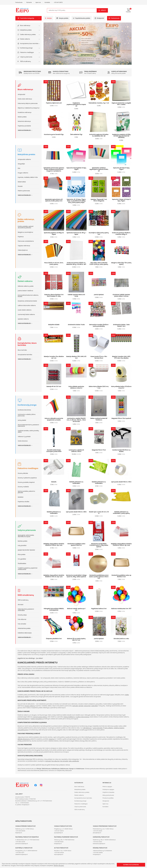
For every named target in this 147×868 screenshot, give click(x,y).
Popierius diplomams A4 (54, 103)
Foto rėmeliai (22, 624)
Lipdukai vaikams (23, 319)
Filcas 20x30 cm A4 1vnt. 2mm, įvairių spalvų (54, 264)
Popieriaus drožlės (24, 502)
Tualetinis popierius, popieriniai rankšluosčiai (28, 569)
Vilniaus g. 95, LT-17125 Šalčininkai (64, 840)
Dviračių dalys (22, 615)
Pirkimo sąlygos (107, 787)
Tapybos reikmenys (24, 246)
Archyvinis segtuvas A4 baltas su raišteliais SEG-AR (99, 135)
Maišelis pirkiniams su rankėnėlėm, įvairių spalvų (121, 513)
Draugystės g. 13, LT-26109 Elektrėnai (26, 851)
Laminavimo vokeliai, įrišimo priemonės (27, 415)
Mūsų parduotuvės (108, 795)
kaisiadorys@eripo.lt (99, 844)
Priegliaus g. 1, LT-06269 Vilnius (63, 829)
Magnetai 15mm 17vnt (99, 450)
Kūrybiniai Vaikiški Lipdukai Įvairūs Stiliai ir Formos (121, 295)
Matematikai (22, 182)
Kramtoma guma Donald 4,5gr (54, 134)
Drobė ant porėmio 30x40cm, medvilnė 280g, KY (121, 234)
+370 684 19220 (59, 842)
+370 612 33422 (97, 842)
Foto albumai (22, 619)
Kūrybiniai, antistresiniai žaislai (27, 301)
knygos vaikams (30, 706)
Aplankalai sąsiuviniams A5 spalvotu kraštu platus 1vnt (54, 200)
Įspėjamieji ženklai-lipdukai (26, 550)
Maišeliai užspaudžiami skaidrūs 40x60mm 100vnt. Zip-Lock (54, 544)
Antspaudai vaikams (24, 159)
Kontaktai (47, 2)
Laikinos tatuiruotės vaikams (27, 306)
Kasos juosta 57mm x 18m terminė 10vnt (99, 357)
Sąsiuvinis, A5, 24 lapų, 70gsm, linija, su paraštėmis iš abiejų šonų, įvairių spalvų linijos (76, 201)
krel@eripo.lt (58, 844)
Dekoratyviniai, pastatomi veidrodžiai (26, 610)
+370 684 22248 (20, 842)
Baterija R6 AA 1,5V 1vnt (54, 387)
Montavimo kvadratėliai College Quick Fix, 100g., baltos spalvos (76, 576)
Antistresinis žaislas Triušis (76, 325)
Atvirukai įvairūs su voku (121, 639)
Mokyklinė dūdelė (54, 325)
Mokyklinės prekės (26, 30)
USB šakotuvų (87, 728)
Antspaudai (21, 94)
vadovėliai (94, 706)
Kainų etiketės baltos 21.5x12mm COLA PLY (121, 387)
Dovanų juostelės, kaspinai (26, 482)
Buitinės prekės (23, 541)
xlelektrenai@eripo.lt (21, 854)
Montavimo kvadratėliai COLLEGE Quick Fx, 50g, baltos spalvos (99, 545)
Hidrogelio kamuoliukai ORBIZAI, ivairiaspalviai (54, 609)
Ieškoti (103, 10)
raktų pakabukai (74, 761)
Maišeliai (21, 497)
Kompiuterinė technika (25, 355)
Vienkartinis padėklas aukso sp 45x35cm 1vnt (121, 576)
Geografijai (21, 164)
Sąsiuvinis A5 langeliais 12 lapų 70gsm (76, 169)
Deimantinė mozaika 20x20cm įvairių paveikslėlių (99, 325)
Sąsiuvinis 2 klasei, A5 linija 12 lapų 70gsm (121, 200)
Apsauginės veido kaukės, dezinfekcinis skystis (26, 536)
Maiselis (54, 482)
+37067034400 (24, 803)
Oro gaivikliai (22, 559)
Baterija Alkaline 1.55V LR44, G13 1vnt (76, 357)
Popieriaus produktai (24, 126)
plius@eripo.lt (97, 833)
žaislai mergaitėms (37, 719)
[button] (28, 18)
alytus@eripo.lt (59, 854)
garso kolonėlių (98, 728)
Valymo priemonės (26, 57)
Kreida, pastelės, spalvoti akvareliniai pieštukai (26, 227)
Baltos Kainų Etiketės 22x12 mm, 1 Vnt (99, 387)
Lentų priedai (22, 420)
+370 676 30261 (97, 831)
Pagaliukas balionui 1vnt (99, 609)
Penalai (20, 186)
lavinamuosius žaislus (40, 717)
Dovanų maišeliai (23, 487)
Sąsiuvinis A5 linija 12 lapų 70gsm (121, 169)
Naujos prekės (62, 18)
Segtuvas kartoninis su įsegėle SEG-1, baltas (121, 104)
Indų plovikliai (22, 546)
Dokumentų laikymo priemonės (28, 103)
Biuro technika (22, 350)
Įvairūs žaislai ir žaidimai (25, 291)
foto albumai (55, 761)
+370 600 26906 (98, 853)
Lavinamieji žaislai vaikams (26, 315)
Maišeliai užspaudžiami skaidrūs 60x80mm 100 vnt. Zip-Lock (54, 576)
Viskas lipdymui (23, 250)
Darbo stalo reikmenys (25, 99)
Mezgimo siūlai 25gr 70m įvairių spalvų (121, 264)
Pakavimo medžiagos (27, 52)
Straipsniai (99, 18)
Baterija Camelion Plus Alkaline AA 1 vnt (54, 357)
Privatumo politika (108, 798)
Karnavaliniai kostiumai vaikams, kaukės (28, 296)
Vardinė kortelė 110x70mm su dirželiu (121, 451)
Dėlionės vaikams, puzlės (26, 286)
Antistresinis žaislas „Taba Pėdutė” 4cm (121, 325)
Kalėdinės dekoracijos (25, 633)
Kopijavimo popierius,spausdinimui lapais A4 (76, 104)
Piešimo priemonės (24, 191)
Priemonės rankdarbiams (26, 241)
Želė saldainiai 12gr (76, 134)
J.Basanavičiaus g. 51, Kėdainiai (102, 851)
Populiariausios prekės (82, 18)
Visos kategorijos (26, 130)
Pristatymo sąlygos (108, 789)
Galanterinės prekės (24, 628)
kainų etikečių (109, 728)
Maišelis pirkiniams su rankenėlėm (76, 483)
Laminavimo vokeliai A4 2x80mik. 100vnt (76, 451)
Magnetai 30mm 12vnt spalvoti (121, 418)
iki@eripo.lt (19, 833)
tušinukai (75, 706)
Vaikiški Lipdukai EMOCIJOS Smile (76, 295)
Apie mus (38, 2)
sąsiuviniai (87, 706)
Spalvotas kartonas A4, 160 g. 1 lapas (76, 234)
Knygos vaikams (23, 173)
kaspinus (52, 739)
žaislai (27, 697)
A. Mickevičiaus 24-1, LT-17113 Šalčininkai (27, 840)
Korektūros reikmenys (25, 112)
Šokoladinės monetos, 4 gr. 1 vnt (99, 103)
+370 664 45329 (59, 853)
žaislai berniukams (23, 719)
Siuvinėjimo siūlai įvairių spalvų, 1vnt (99, 234)
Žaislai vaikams (25, 39)
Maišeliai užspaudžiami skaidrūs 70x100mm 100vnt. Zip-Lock (121, 544)
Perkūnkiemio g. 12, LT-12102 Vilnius (103, 829)
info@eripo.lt (25, 805)
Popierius (21, 237)
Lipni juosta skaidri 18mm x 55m (121, 482)
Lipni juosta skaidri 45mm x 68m (76, 512)
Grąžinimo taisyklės (108, 792)
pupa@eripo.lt (58, 833)
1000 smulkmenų (26, 61)
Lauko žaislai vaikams (25, 310)
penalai (81, 706)
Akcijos (48, 18)
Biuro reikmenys (25, 26)
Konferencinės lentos (24, 410)
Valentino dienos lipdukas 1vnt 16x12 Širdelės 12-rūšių (54, 295)
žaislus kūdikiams (69, 717)
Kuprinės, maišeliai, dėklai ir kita (28, 177)
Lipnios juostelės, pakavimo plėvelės (26, 492)
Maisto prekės (22, 117)
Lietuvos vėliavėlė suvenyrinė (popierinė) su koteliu (54, 419)
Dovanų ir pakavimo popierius (27, 478)
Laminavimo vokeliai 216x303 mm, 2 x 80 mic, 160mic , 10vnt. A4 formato (76, 420)
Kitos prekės (22, 555)
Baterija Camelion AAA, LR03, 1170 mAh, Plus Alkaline (121, 357)
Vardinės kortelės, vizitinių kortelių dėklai (28, 431)
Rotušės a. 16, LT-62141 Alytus (63, 851)
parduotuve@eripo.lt (22, 844)
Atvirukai (21, 605)
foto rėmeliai (64, 761)
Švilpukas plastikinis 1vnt (54, 639)
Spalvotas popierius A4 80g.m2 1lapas (54, 234)
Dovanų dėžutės (23, 473)
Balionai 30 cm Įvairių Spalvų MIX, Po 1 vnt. (76, 639)
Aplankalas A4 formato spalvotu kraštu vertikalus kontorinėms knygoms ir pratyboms (54, 169)
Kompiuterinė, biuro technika (29, 44)
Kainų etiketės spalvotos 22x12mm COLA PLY (76, 387)
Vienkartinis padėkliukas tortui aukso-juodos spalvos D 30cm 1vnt (99, 577)
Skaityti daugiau (59, 866)
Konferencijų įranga (26, 48)
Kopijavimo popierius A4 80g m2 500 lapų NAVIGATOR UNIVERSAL (121, 136)
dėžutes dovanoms (24, 739)
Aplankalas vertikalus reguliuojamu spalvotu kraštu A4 (99, 169)
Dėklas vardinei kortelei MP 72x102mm (99, 419)
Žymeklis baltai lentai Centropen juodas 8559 (54, 451)
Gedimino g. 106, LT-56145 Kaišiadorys (104, 840)
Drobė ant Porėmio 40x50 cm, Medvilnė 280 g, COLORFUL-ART (76, 264)
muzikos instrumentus (82, 717)
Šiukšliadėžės (22, 564)
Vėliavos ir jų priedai (24, 437)
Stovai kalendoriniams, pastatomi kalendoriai (28, 425)
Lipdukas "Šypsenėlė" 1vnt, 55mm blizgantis (99, 200)
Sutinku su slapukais (131, 865)
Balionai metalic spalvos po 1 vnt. (76, 609)
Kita (19, 168)
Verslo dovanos (23, 441)
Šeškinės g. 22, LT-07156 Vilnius (25, 829)
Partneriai (29, 2)
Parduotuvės (19, 2)
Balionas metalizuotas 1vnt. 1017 (121, 609)
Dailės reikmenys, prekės (28, 35)
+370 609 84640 (20, 831)
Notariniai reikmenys (24, 121)
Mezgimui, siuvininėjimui (25, 232)
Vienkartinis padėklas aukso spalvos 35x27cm (76, 544)
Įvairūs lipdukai (99, 295)
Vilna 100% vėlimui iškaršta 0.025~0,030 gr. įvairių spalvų (99, 264)
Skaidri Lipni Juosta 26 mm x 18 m (99, 513)
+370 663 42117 (20, 853)
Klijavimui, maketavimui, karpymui (29, 108)
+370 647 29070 (58, 2)
